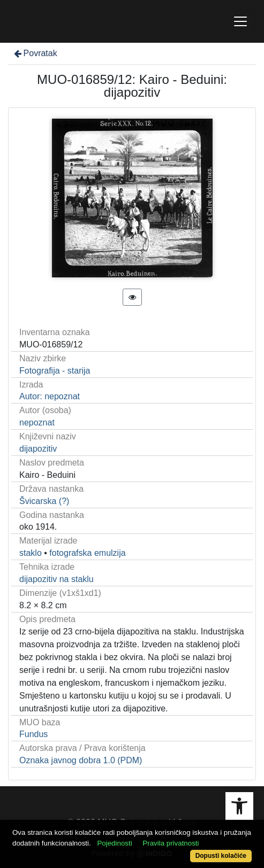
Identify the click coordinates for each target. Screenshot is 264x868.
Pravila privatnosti (171, 843)
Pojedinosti (114, 843)
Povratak (35, 53)
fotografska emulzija (87, 553)
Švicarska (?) (44, 501)
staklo (31, 553)
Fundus (33, 734)
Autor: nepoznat (50, 396)
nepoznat (37, 423)
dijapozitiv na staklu (56, 579)
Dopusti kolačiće (221, 856)
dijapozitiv (38, 449)
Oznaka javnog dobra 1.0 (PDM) (81, 760)
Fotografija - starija (55, 371)
